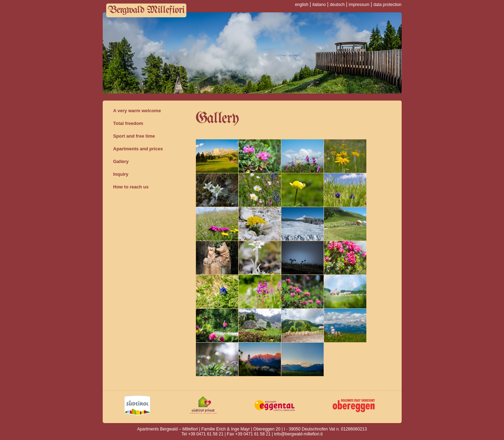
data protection (387, 5)
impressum (359, 5)
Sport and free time (134, 136)
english (302, 5)
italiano (319, 5)
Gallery (121, 161)
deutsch (337, 5)
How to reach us (131, 187)
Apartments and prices (138, 149)
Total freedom (128, 123)
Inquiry (121, 174)
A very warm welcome (137, 111)
